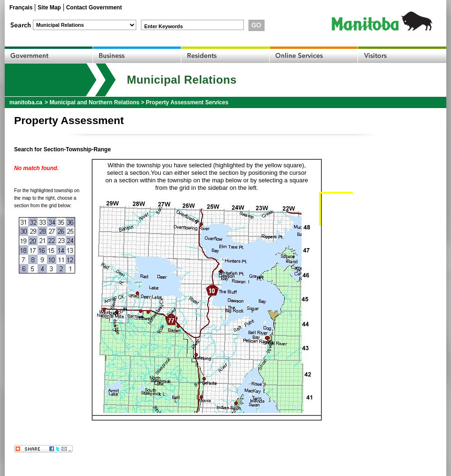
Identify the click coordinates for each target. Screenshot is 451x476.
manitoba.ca (26, 102)
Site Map (49, 8)
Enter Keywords (163, 26)
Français (21, 8)
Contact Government (94, 8)
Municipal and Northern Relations (94, 102)
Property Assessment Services (187, 102)
